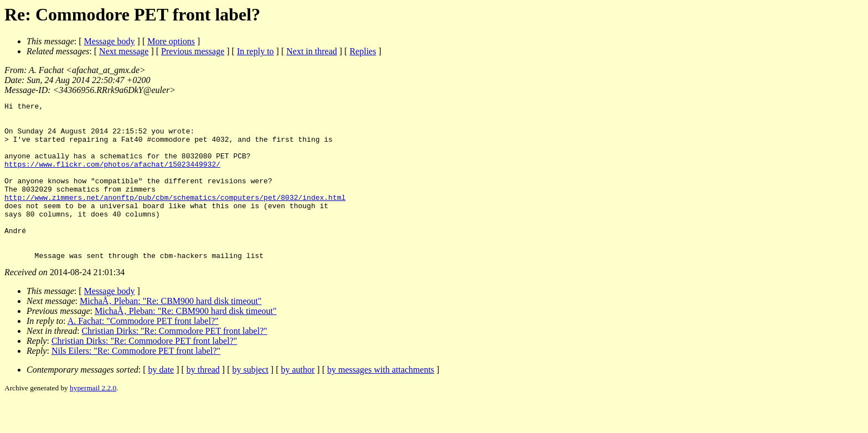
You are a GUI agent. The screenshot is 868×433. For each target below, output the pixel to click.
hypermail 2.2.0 (93, 419)
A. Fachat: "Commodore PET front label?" (143, 352)
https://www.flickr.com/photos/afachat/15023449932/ (112, 177)
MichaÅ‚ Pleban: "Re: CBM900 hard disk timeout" (171, 333)
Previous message (193, 51)
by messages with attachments (381, 401)
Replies (363, 51)
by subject (250, 401)
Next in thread (312, 51)
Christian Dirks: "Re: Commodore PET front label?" (174, 362)
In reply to (255, 51)
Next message (124, 51)
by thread (203, 401)
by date (161, 401)
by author (298, 401)
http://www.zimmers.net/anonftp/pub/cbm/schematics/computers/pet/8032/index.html (175, 217)
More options (171, 41)
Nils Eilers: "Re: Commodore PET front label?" (136, 382)
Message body (110, 41)
